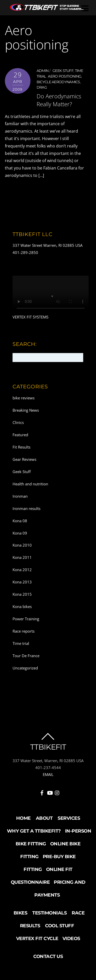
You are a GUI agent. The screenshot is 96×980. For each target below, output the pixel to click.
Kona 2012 (22, 570)
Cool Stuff (60, 926)
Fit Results (22, 447)
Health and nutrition (30, 484)
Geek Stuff (63, 71)
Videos (71, 939)
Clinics (18, 422)
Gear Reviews (24, 459)
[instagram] (57, 792)
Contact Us (48, 956)
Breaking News (26, 410)
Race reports (24, 631)
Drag (42, 87)
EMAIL (48, 774)
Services (69, 818)
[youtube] (50, 792)
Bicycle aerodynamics (58, 82)
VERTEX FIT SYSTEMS (30, 317)
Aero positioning (65, 76)
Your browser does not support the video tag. (51, 295)
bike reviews (24, 398)
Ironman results (26, 508)
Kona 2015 (22, 594)
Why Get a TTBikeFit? (34, 831)
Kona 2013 (22, 582)
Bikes (20, 913)
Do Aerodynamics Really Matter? (59, 100)
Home (23, 818)
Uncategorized (25, 668)
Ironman (20, 496)
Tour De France (26, 656)
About (44, 818)
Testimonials (49, 913)
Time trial (21, 643)
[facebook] (42, 792)
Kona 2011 (22, 557)
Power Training (26, 619)
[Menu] (85, 8)
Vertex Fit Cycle (37, 939)
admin (43, 71)
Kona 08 (20, 521)
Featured (20, 435)
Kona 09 (20, 533)
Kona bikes (22, 606)
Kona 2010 (22, 545)
